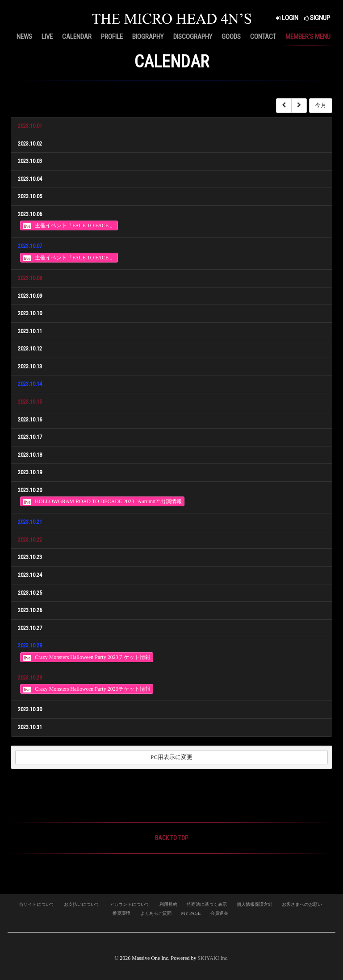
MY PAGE (191, 913)
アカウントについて (130, 904)
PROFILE (112, 37)
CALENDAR (77, 37)
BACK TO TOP (172, 838)
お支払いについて (82, 904)
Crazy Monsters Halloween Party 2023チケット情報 (87, 657)
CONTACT (263, 37)
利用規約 (168, 904)
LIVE (47, 37)
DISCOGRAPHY (193, 37)
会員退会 (219, 913)
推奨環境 (121, 913)
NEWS (24, 37)
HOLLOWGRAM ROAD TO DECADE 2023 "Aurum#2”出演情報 (102, 502)
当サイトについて (37, 904)
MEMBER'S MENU (308, 37)
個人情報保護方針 (255, 904)
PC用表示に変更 (171, 757)
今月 (321, 105)
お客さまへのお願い (302, 904)
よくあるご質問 (156, 913)
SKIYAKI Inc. (213, 958)
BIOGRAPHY (148, 37)
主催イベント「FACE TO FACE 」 (69, 226)
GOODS (231, 37)
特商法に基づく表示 (207, 904)
